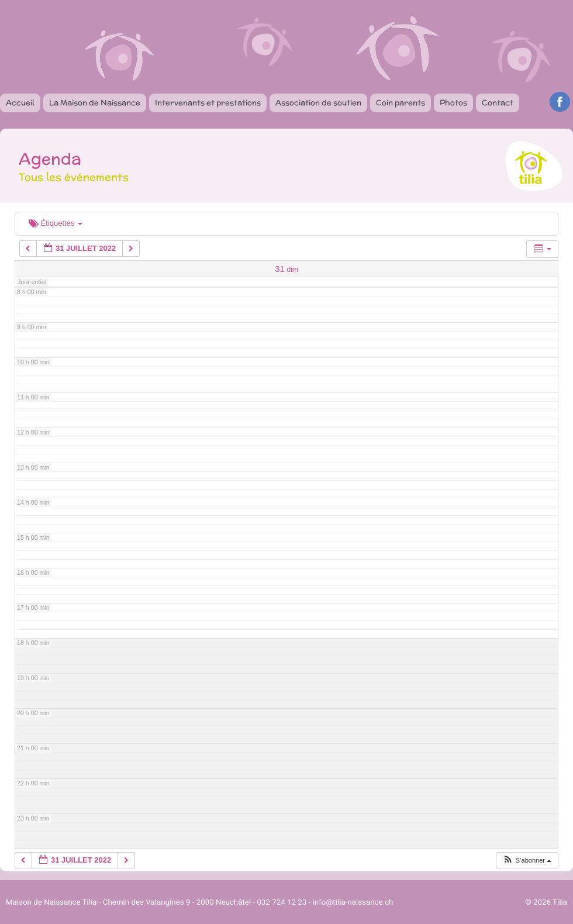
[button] (527, 861)
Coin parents (401, 103)
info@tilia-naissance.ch (353, 902)
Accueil (20, 103)
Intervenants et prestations (208, 103)
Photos (453, 103)
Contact (498, 103)
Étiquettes (56, 223)
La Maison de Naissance (95, 103)
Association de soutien (318, 103)
